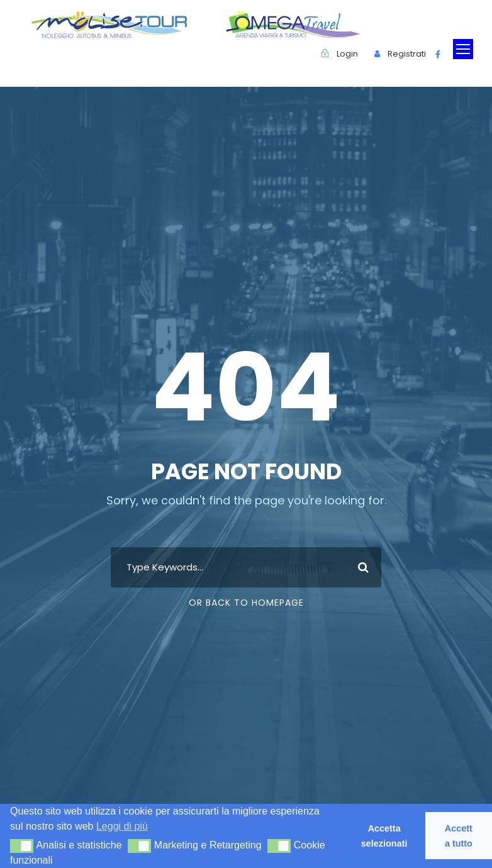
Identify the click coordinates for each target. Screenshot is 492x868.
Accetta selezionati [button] (384, 836)
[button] (22, 846)
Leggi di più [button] (122, 826)
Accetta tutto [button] (459, 836)
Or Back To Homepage (246, 603)
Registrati (407, 54)
